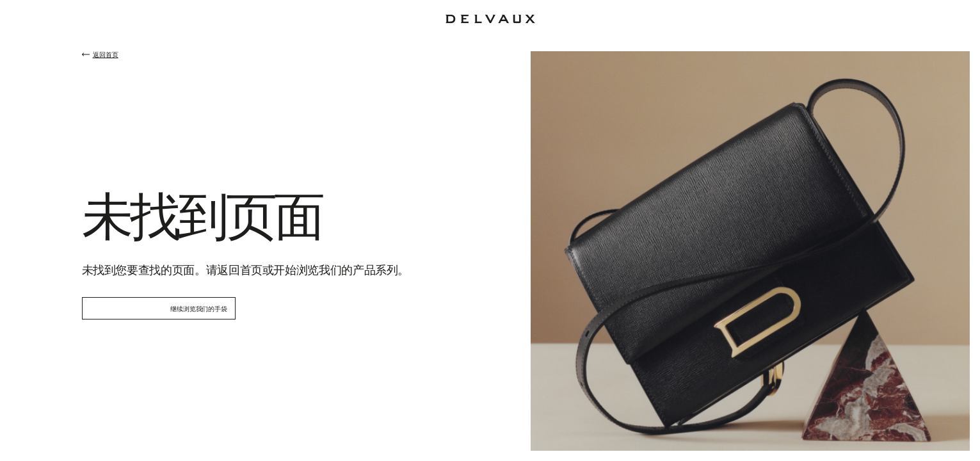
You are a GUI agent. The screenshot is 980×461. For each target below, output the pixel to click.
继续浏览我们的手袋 (198, 308)
